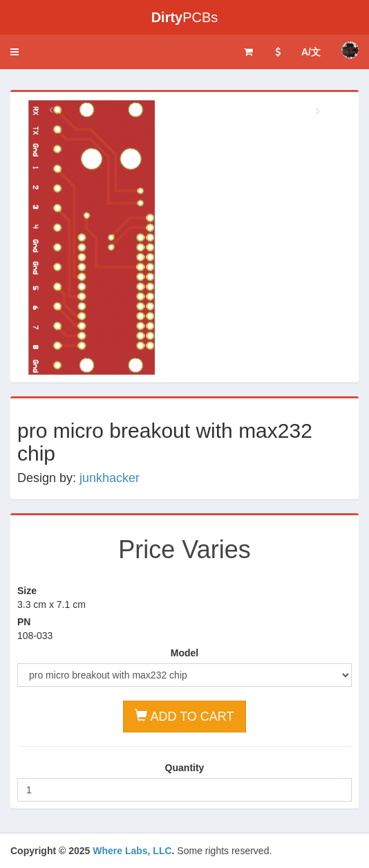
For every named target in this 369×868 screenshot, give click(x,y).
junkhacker (110, 478)
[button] (15, 52)
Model (184, 653)
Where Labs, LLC (132, 851)
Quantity (185, 768)
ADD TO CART (184, 716)
